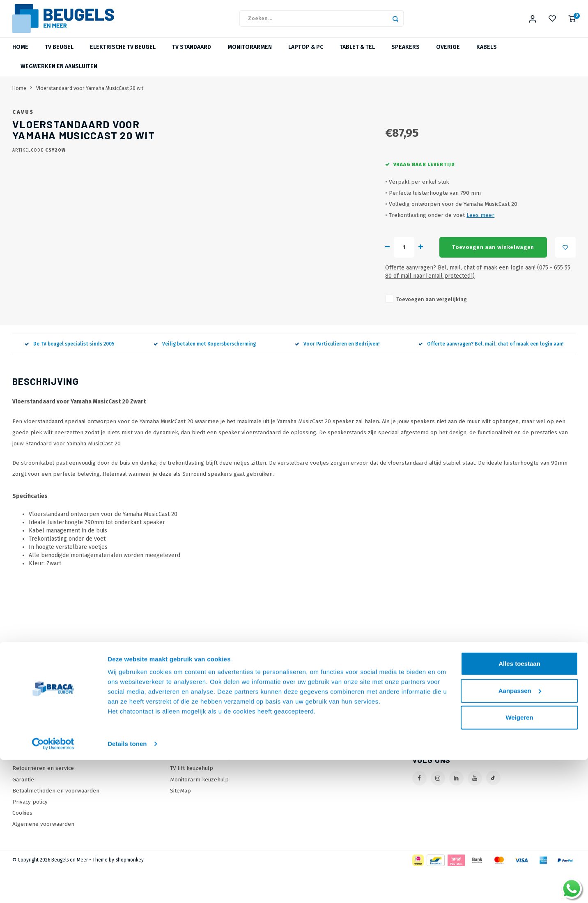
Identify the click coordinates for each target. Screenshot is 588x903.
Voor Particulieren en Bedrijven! (337, 377)
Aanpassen (520, 833)
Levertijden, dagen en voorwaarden (58, 779)
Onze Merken (187, 757)
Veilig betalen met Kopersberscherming (205, 377)
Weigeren (519, 860)
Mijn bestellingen (324, 757)
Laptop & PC (306, 55)
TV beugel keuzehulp (197, 779)
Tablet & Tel (357, 55)
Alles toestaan (519, 807)
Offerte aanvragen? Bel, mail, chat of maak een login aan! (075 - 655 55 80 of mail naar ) (376, 309)
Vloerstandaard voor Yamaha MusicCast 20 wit (90, 96)
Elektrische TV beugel (123, 55)
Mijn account (317, 746)
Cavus (249, 120)
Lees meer (333, 257)
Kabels (487, 55)
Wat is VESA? (186, 768)
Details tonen (127, 887)
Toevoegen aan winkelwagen (354, 289)
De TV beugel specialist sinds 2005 (70, 377)
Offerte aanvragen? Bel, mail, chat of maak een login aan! (491, 377)
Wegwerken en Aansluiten (59, 75)
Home (20, 55)
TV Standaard (192, 55)
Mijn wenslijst (319, 779)
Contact (22, 746)
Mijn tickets (316, 768)
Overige (448, 55)
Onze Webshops (34, 768)
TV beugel (59, 55)
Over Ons (25, 757)
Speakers (405, 55)
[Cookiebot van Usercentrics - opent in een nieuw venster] (53, 887)
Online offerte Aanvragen (203, 746)
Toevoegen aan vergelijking (285, 333)
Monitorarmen (250, 55)
